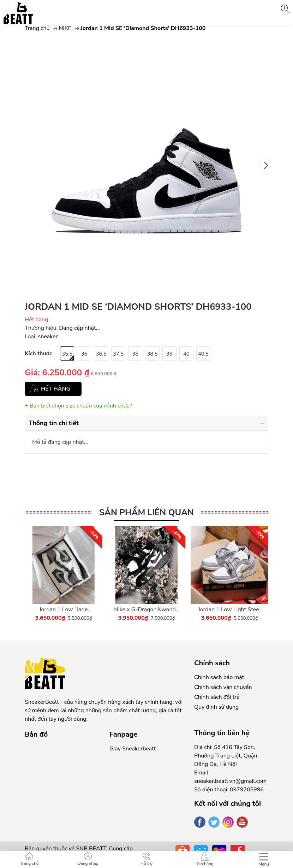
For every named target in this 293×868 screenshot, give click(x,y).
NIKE (65, 28)
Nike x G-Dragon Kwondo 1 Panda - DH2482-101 (146, 610)
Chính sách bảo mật (219, 677)
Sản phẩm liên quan (146, 513)
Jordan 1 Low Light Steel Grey (229, 610)
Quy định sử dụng (216, 707)
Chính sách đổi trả (217, 697)
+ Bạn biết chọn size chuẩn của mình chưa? (78, 406)
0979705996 (247, 790)
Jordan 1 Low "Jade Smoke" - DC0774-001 (64, 610)
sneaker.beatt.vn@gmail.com (230, 781)
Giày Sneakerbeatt (133, 749)
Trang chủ (37, 28)
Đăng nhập (88, 859)
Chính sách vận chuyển (223, 687)
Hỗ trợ (146, 859)
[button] (264, 166)
